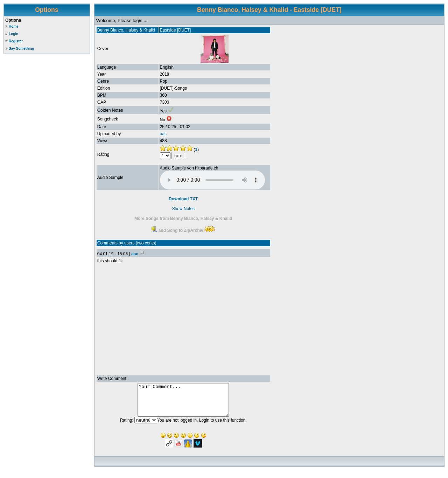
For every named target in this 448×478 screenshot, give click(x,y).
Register (16, 41)
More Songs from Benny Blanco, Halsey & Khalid (183, 219)
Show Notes (183, 209)
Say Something (21, 49)
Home (14, 26)
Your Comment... (183, 403)
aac (163, 134)
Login (13, 34)
